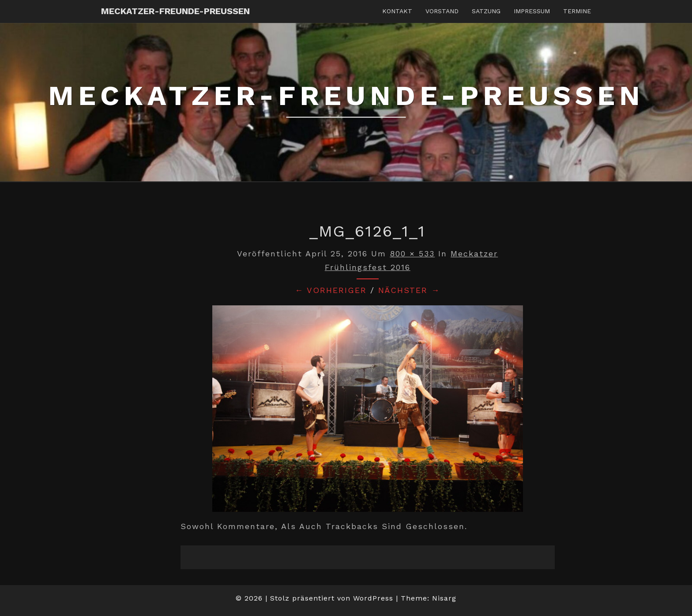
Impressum (532, 11)
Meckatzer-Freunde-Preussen (175, 11)
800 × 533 (412, 254)
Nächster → (409, 290)
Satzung (486, 11)
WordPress (373, 598)
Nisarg (444, 598)
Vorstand (442, 11)
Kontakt (397, 11)
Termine (577, 11)
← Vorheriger (331, 290)
